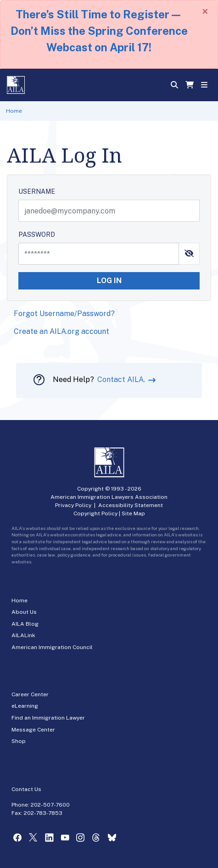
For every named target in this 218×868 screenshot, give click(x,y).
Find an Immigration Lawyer (48, 718)
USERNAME (37, 191)
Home (14, 111)
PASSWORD (37, 235)
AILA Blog (25, 624)
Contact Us (26, 789)
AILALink (23, 635)
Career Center (30, 694)
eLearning (25, 706)
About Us (24, 612)
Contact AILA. (122, 379)
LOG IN (109, 281)
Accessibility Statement (131, 505)
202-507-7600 (50, 805)
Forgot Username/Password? (64, 314)
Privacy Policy (73, 505)
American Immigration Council (52, 647)
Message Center (33, 730)
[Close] (205, 11)
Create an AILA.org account (61, 331)
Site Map (133, 513)
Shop (19, 741)
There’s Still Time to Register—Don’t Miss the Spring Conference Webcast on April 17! (99, 31)
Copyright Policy (95, 513)
